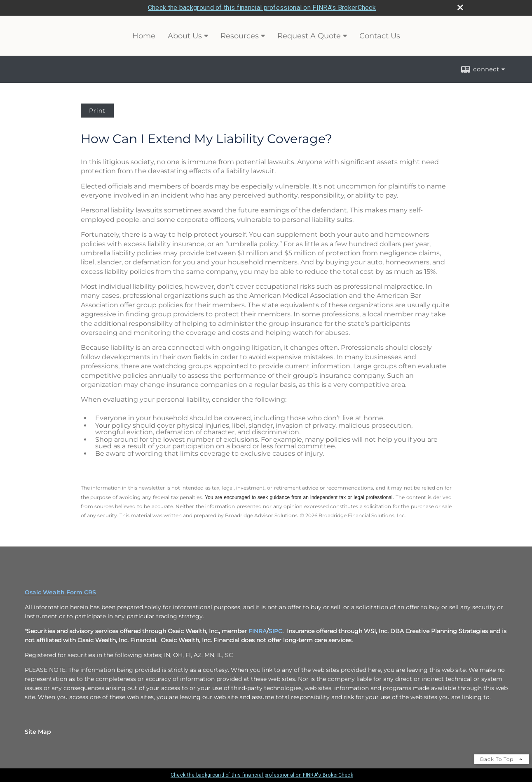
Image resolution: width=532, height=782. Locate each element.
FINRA (258, 631)
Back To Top (502, 759)
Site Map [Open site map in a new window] (38, 732)
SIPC (275, 631)
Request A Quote (309, 36)
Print (97, 111)
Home (144, 36)
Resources (240, 36)
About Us (185, 36)
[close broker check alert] (460, 7)
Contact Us (380, 36)
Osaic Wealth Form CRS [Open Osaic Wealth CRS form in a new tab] (60, 592)
